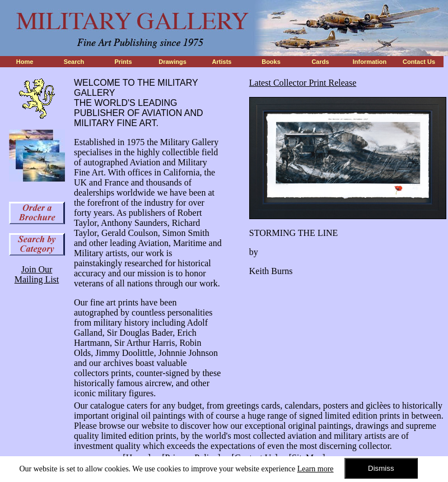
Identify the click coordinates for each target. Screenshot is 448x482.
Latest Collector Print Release (303, 83)
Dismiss (381, 468)
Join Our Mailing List (37, 274)
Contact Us (419, 62)
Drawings (172, 62)
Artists (222, 62)
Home (25, 62)
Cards (320, 62)
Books (271, 62)
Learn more (316, 469)
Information (370, 62)
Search (74, 62)
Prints (123, 62)
